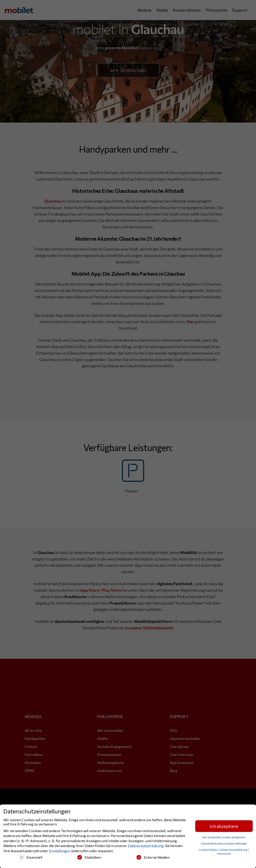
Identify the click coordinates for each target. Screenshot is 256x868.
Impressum (224, 853)
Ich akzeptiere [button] (224, 826)
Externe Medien (153, 857)
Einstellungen (60, 851)
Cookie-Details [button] (208, 850)
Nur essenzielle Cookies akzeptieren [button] (224, 837)
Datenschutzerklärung (146, 846)
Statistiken (89, 857)
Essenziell (31, 857)
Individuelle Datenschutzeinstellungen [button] (224, 843)
